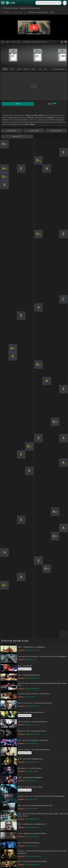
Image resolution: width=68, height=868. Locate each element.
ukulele (19, 69)
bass (41, 69)
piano (12, 69)
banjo (33, 69)
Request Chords (25, 669)
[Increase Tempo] (18, 42)
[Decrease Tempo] (3, 42)
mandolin (26, 69)
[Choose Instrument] (46, 69)
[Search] (59, 3)
